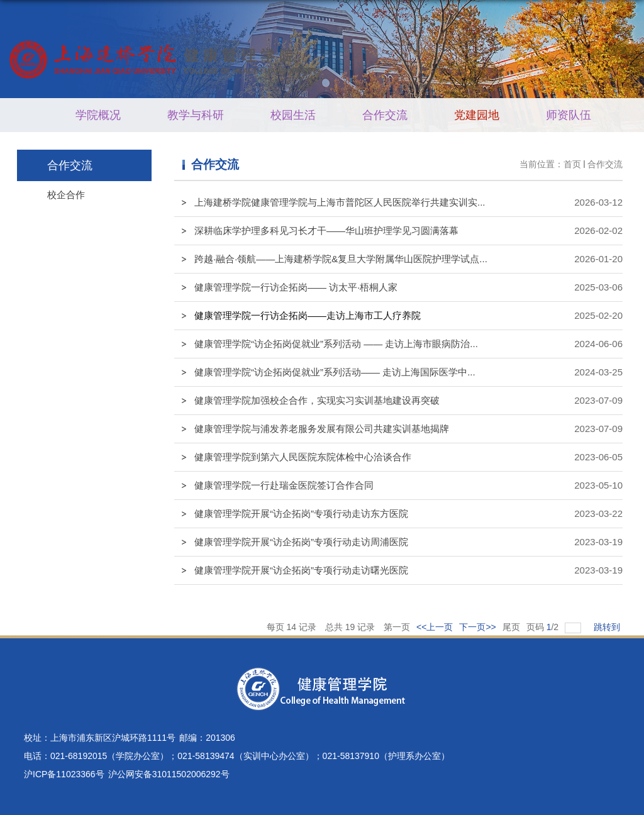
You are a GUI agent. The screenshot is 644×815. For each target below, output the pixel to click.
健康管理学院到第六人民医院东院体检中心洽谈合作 (303, 457)
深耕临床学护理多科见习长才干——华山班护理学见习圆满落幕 (326, 230)
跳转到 (608, 627)
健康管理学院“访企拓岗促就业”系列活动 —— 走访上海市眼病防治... (336, 344)
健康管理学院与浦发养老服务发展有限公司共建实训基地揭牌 (322, 429)
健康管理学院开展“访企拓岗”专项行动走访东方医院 (301, 513)
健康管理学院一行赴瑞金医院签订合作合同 (284, 485)
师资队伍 (569, 115)
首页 (572, 164)
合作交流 (385, 115)
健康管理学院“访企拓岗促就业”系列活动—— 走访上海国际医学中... (335, 372)
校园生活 (293, 115)
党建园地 (477, 115)
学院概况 (98, 115)
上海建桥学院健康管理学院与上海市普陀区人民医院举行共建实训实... (340, 202)
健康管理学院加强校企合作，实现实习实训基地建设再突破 (317, 400)
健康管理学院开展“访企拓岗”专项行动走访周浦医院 (301, 542)
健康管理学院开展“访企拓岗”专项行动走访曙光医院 (301, 570)
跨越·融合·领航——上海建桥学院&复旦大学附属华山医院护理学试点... (341, 259)
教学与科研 (196, 115)
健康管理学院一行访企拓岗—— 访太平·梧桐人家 (296, 287)
